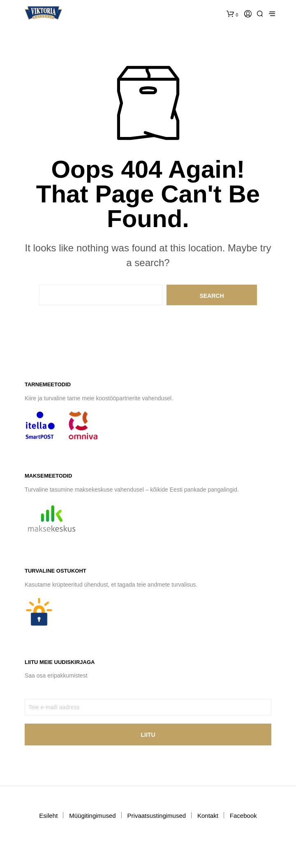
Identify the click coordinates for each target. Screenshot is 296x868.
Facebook (243, 816)
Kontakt (208, 816)
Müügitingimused (92, 816)
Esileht (48, 816)
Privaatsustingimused (157, 816)
